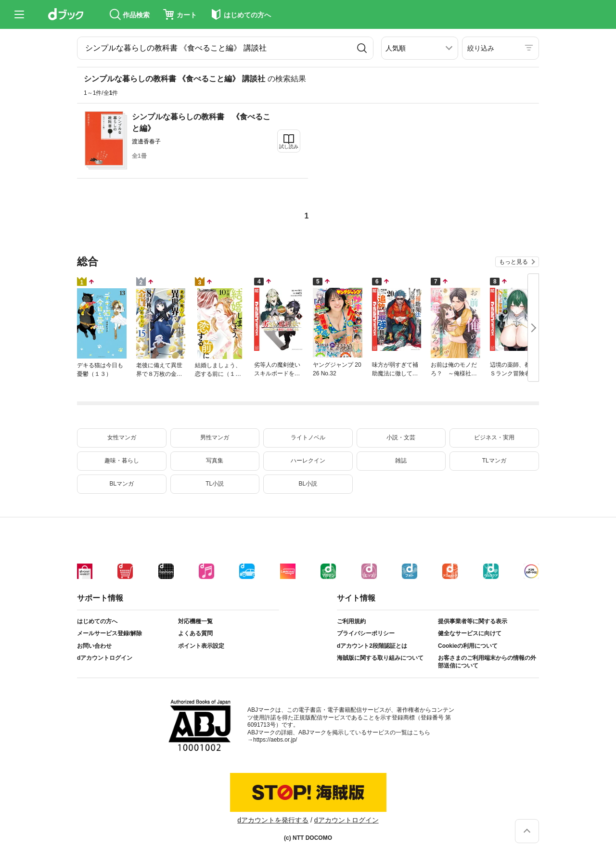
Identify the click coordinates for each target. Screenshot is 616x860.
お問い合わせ (94, 646)
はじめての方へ (97, 621)
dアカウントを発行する (273, 820)
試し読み (289, 147)
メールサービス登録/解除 (109, 633)
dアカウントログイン (105, 658)
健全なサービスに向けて (470, 633)
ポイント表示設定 (201, 646)
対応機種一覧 (195, 621)
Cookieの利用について (468, 646)
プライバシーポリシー (366, 633)
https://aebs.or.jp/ (275, 740)
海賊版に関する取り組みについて (380, 658)
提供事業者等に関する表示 (473, 621)
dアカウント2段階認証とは (372, 646)
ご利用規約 (351, 621)
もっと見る (513, 262)
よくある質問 (195, 633)
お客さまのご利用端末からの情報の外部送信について (487, 662)
